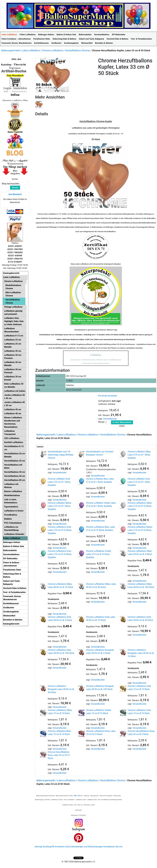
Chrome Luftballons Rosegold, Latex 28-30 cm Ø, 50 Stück (61, 689)
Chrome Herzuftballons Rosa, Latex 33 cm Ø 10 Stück (59, 755)
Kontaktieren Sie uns (113, 847)
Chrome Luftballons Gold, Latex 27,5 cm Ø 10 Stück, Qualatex (60, 530)
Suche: (15, 179)
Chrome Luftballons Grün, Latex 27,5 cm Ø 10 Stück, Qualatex (60, 554)
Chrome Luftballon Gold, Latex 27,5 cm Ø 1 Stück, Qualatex (59, 482)
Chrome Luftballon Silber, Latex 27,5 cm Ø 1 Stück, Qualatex (139, 455)
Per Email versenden (108, 396)
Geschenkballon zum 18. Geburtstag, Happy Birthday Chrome (61, 455)
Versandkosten (110, 419)
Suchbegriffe (49, 847)
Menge (101, 422)
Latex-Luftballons (31, 50)
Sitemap (38, 847)
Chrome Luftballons (53, 50)
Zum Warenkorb (15, 194)
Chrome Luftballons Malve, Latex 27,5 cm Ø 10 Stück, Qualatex (140, 530)
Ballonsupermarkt (11, 50)
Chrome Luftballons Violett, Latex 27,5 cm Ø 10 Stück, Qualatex (99, 554)
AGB (75, 796)
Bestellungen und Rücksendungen (87, 847)
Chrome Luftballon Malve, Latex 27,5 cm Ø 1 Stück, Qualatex (60, 506)
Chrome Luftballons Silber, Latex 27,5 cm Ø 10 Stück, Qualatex (140, 506)
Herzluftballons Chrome (77, 50)
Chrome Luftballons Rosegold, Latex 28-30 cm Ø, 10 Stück (141, 653)
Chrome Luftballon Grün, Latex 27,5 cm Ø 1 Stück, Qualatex (139, 482)
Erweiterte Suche (63, 847)
